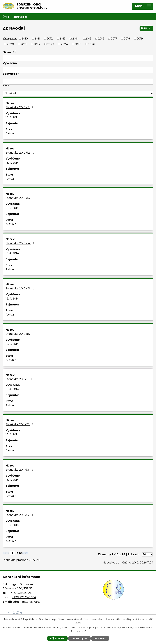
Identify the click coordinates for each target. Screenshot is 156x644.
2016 (101, 39)
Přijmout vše (57, 638)
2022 (37, 44)
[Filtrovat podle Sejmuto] (78, 82)
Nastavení (100, 638)
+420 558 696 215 (21, 593)
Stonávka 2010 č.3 (21, 198)
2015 (88, 39)
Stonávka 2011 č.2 (20, 424)
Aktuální (11, 133)
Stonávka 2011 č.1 (20, 379)
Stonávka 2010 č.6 (21, 334)
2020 (10, 44)
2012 (50, 39)
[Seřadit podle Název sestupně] (16, 52)
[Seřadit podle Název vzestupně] (16, 51)
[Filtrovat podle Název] (78, 58)
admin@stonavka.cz (26, 602)
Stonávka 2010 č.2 (21, 153)
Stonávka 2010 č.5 (20, 289)
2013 (62, 39)
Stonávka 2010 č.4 (21, 243)
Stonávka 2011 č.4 (20, 515)
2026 (91, 44)
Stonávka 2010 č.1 (20, 107)
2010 (25, 39)
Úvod (6, 17)
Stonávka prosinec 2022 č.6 (21, 560)
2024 (64, 44)
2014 (75, 39)
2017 (114, 39)
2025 (78, 44)
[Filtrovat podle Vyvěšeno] (78, 70)
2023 (51, 44)
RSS (146, 29)
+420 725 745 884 (24, 597)
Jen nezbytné (79, 638)
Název (8, 52)
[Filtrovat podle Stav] (78, 94)
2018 (127, 39)
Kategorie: (10, 38)
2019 (140, 39)
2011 (37, 39)
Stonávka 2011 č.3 (20, 470)
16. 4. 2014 (12, 117)
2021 (24, 44)
